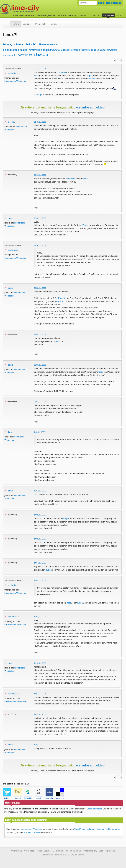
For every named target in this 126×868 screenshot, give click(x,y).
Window (62, 72)
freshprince (13, 73)
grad (62, 50)
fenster (32, 50)
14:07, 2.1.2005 (40, 563)
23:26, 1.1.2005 (40, 245)
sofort (14, 55)
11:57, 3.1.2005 (40, 694)
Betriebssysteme (48, 44)
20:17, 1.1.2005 (40, 69)
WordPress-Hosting (67, 15)
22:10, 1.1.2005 (40, 175)
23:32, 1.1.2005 (40, 288)
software (23, 55)
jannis (10, 218)
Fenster (60, 301)
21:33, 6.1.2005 (40, 714)
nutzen (96, 50)
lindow (83, 50)
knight (67, 50)
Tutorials (53, 24)
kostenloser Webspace (24, 15)
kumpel (74, 50)
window (35, 55)
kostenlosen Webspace (15, 81)
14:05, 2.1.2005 (40, 515)
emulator (23, 50)
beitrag (7, 50)
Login (101, 3)
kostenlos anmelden (90, 107)
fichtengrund (13, 617)
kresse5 (11, 122)
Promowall (40, 24)
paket (103, 50)
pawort (110, 50)
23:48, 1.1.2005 (40, 334)
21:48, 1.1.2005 (40, 122)
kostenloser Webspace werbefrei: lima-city (31, 9)
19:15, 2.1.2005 (40, 663)
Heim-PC (31, 44)
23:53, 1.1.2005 (40, 402)
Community (109, 15)
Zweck (85, 225)
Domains (83, 15)
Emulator (62, 298)
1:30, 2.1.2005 (39, 432)
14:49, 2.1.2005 (40, 580)
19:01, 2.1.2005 (40, 617)
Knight (80, 603)
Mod (69, 603)
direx (10, 432)
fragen (46, 50)
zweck (45, 55)
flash (39, 50)
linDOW (58, 341)
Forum (16, 24)
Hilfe (119, 15)
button (14, 50)
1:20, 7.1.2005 (39, 745)
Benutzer (27, 24)
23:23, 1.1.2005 (40, 218)
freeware (54, 50)
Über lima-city (91, 851)
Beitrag (37, 95)
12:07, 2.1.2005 (40, 491)
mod (90, 50)
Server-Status (77, 855)
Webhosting (16, 851)
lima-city (8, 44)
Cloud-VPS (95, 15)
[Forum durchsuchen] (88, 3)
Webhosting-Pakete (46, 15)
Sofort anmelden (95, 809)
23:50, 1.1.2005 (40, 365)
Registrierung (114, 3)
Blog (101, 851)
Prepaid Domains (32, 832)
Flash (37, 76)
